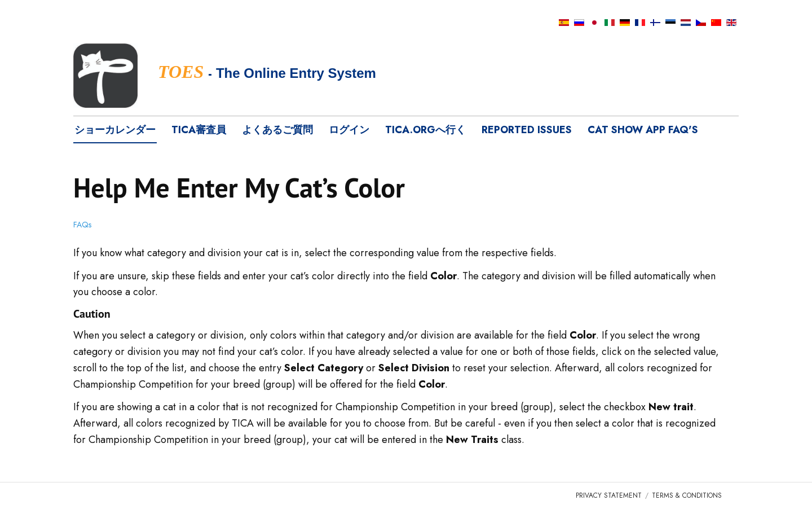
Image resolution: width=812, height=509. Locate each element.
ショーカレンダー (115, 130)
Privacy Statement (609, 495)
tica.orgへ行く (425, 130)
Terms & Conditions (687, 495)
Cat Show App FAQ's (643, 130)
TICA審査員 (199, 130)
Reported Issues (527, 130)
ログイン (349, 130)
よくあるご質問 (277, 130)
